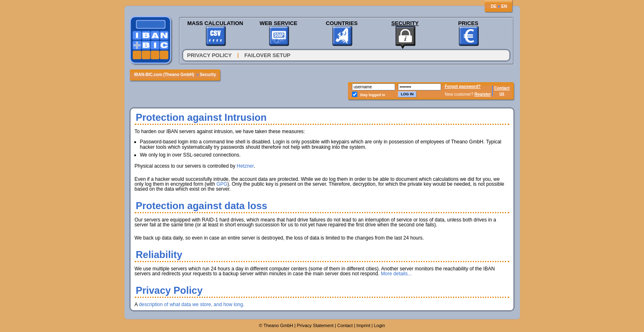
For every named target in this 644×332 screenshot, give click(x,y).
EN (504, 6)
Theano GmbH (278, 325)
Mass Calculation (215, 23)
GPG (222, 184)
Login (379, 325)
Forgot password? (463, 86)
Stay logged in (373, 95)
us (502, 93)
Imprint (363, 325)
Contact (502, 88)
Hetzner (245, 166)
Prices (468, 23)
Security (405, 23)
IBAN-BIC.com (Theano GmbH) (164, 75)
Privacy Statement (315, 325)
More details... (396, 274)
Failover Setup (267, 55)
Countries (342, 23)
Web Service (278, 23)
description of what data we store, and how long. (192, 304)
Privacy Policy (210, 55)
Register (483, 94)
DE (494, 6)
